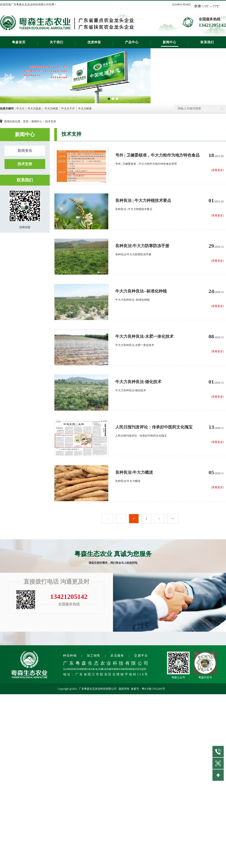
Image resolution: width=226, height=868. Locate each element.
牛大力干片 (68, 109)
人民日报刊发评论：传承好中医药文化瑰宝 (154, 427)
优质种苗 (94, 42)
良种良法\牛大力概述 (134, 472)
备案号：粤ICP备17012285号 (148, 689)
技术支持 (51, 121)
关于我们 (56, 42)
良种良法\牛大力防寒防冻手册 (142, 246)
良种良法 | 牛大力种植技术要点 (143, 201)
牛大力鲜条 (85, 109)
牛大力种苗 (51, 109)
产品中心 (132, 42)
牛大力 (20, 109)
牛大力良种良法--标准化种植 (141, 291)
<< (108, 519)
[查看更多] (217, 170)
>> (173, 519)
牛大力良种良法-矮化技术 (138, 382)
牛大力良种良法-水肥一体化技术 (144, 336)
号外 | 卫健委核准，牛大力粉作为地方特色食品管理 (157, 156)
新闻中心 (169, 42)
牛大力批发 (34, 109)
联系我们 (207, 42)
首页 (26, 121)
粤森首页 (19, 42)
